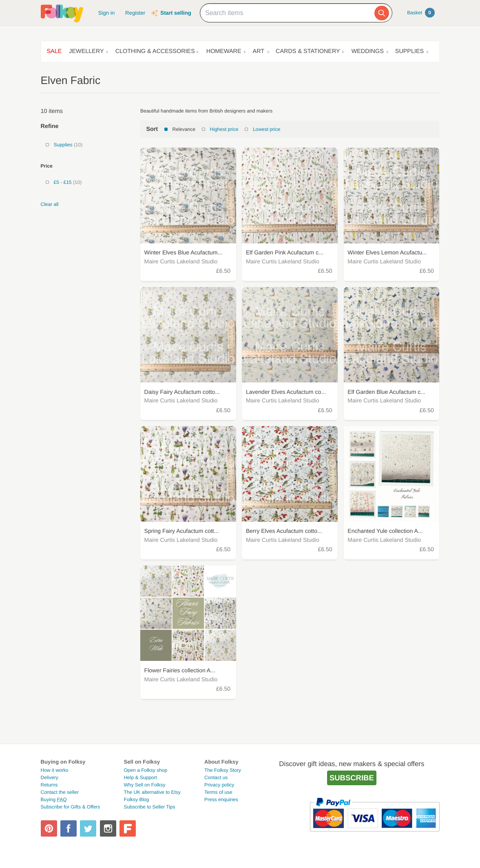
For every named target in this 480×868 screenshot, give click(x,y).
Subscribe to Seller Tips (149, 807)
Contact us (216, 777)
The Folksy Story (223, 770)
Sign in (106, 13)
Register (135, 13)
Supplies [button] (409, 51)
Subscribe (352, 778)
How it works (55, 770)
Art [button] (259, 51)
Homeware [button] (224, 51)
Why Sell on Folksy (144, 785)
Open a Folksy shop (145, 770)
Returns (49, 785)
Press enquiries (221, 800)
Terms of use (218, 792)
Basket (421, 13)
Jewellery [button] (86, 51)
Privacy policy (219, 785)
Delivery (50, 777)
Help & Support (140, 777)
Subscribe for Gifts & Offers (71, 807)
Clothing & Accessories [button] (155, 51)
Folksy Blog (136, 800)
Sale (54, 51)
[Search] (382, 13)
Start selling (176, 13)
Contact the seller (60, 792)
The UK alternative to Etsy (152, 792)
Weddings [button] (368, 51)
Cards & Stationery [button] (308, 51)
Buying (54, 800)
